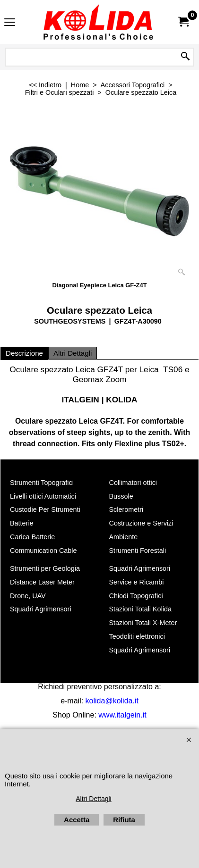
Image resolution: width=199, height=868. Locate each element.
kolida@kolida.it (112, 701)
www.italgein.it (122, 715)
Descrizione (24, 353)
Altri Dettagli (73, 353)
